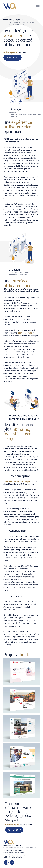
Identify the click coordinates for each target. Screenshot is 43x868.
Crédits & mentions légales (13, 857)
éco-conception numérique (17, 481)
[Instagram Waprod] (6, 862)
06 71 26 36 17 (12, 58)
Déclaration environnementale (14, 855)
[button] (38, 6)
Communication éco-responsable (15, 853)
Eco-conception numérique (13, 850)
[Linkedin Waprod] (12, 862)
